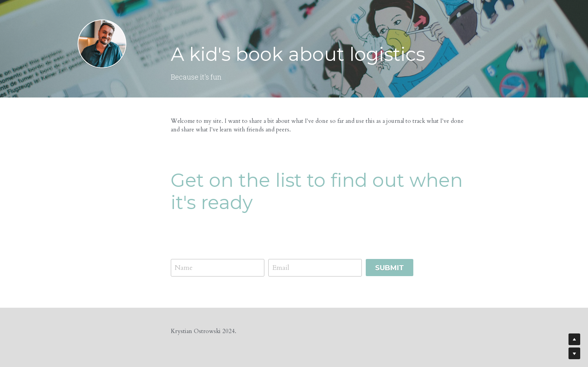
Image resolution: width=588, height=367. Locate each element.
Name (184, 268)
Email (281, 268)
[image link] (102, 43)
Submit (390, 268)
